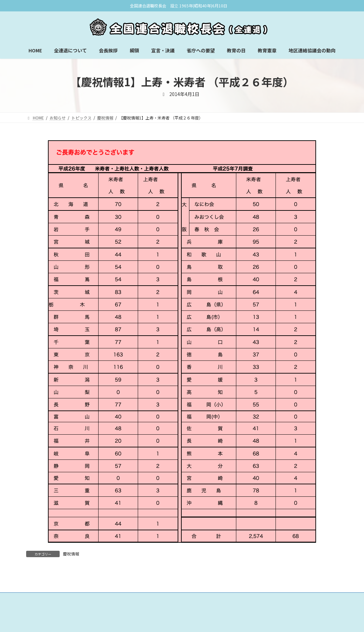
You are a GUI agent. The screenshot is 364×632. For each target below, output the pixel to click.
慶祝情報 (71, 554)
